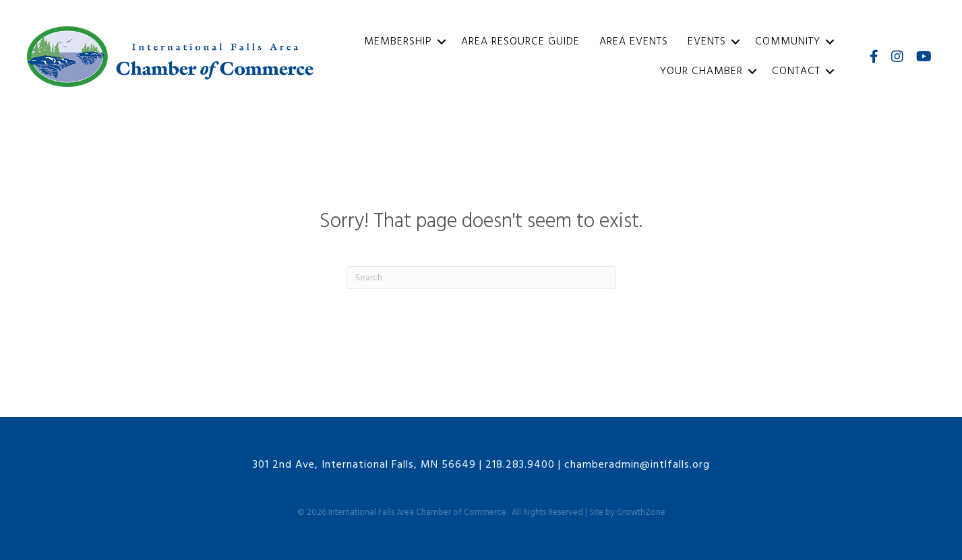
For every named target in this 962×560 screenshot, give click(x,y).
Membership (398, 42)
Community (788, 42)
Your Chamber (701, 71)
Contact (796, 71)
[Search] (481, 278)
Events (707, 42)
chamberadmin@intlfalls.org (637, 465)
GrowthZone (641, 512)
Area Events (634, 42)
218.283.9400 (520, 465)
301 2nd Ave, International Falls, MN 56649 (364, 465)
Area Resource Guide (520, 42)
